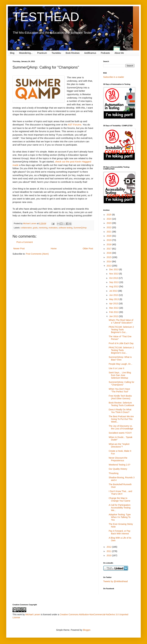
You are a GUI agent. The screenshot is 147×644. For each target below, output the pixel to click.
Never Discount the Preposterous (118, 459)
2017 (109, 249)
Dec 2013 (114, 269)
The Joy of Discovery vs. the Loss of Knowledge (121, 427)
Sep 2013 (114, 282)
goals (35, 228)
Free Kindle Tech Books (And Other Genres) (120, 397)
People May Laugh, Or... (120, 364)
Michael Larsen (33, 614)
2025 (109, 215)
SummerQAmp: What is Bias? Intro (120, 358)
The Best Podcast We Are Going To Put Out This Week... (121, 419)
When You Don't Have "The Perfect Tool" (119, 390)
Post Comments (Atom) (37, 254)
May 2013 (114, 299)
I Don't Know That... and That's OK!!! (120, 493)
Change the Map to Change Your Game (119, 499)
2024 (109, 219)
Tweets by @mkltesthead (115, 581)
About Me (119, 53)
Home (54, 249)
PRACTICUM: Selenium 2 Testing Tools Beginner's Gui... (121, 330)
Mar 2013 (114, 308)
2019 (109, 240)
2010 (109, 555)
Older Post (88, 249)
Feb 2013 (114, 312)
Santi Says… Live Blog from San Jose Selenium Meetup (120, 375)
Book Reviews (73, 53)
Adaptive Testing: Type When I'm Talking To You (120, 517)
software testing (66, 228)
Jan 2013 (114, 316)
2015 (109, 257)
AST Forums (75, 125)
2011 (109, 551)
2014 (109, 261)
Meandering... (26, 53)
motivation (53, 228)
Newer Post (19, 249)
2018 (109, 244)
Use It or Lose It (116, 368)
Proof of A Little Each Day (121, 343)
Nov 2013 (114, 274)
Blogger (87, 630)
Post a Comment (25, 242)
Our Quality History (118, 469)
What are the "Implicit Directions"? (119, 445)
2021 (109, 232)
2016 (109, 253)
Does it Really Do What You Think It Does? (120, 411)
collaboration (26, 228)
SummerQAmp (80, 228)
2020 (109, 236)
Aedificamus (90, 53)
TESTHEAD (46, 17)
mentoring (43, 228)
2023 (109, 223)
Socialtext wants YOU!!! (120, 433)
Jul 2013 (114, 291)
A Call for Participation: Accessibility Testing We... (120, 508)
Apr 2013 (114, 303)
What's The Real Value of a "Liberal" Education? (121, 321)
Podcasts (105, 53)
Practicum (42, 53)
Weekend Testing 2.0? (119, 465)
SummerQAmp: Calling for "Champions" (121, 383)
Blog (12, 53)
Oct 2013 (114, 278)
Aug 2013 (114, 286)
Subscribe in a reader (114, 77)
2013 (109, 266)
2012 (109, 547)
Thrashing (114, 473)
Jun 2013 (114, 295)
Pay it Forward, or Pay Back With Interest (120, 532)
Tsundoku (56, 53)
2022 (109, 227)
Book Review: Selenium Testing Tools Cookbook (121, 404)
